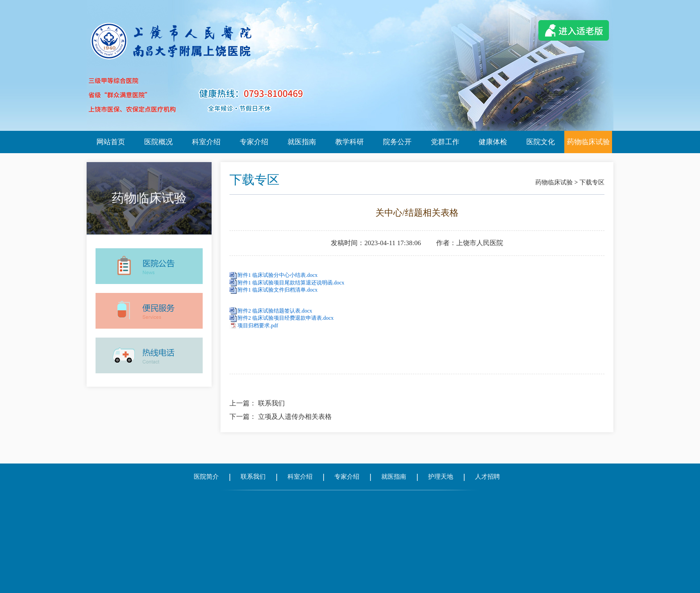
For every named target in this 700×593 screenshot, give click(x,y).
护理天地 (441, 477)
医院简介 (206, 477)
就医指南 (302, 142)
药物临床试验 (588, 142)
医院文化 (541, 142)
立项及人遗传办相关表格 (295, 417)
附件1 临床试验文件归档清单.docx (277, 290)
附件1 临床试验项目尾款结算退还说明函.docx (291, 283)
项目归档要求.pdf (258, 326)
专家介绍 (254, 142)
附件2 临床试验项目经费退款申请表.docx (285, 318)
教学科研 (350, 142)
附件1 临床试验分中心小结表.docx (277, 275)
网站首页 (111, 142)
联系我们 (271, 403)
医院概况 (158, 142)
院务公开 (397, 142)
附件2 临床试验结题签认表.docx (275, 311)
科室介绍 (206, 142)
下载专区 (592, 182)
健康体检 (493, 142)
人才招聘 (487, 477)
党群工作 (445, 142)
